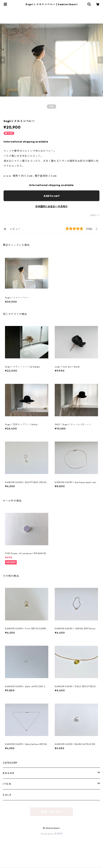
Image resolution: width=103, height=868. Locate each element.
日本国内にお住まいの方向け (51, 206)
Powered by (52, 834)
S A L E (7, 795)
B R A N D (9, 773)
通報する (95, 215)
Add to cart (51, 196)
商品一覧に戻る (51, 812)
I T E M (7, 784)
